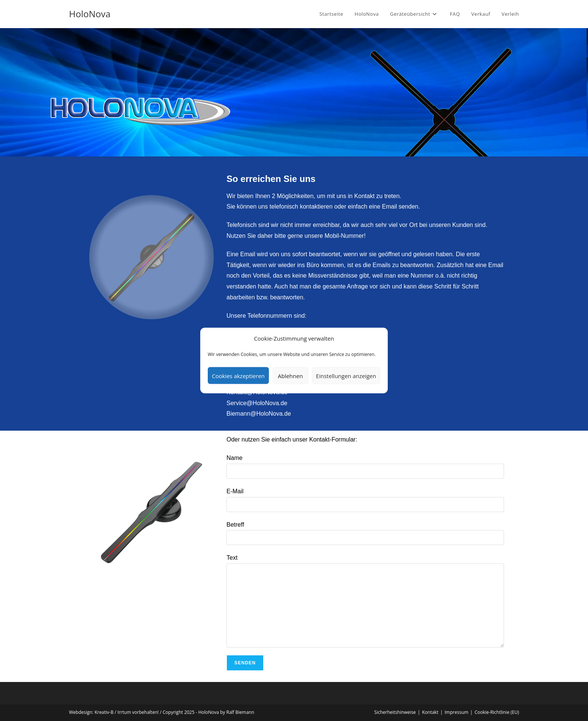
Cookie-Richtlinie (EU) (497, 712)
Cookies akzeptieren (238, 376)
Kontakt (430, 712)
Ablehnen (290, 376)
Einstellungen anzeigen (346, 376)
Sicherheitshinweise (395, 712)
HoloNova (90, 14)
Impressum (457, 712)
